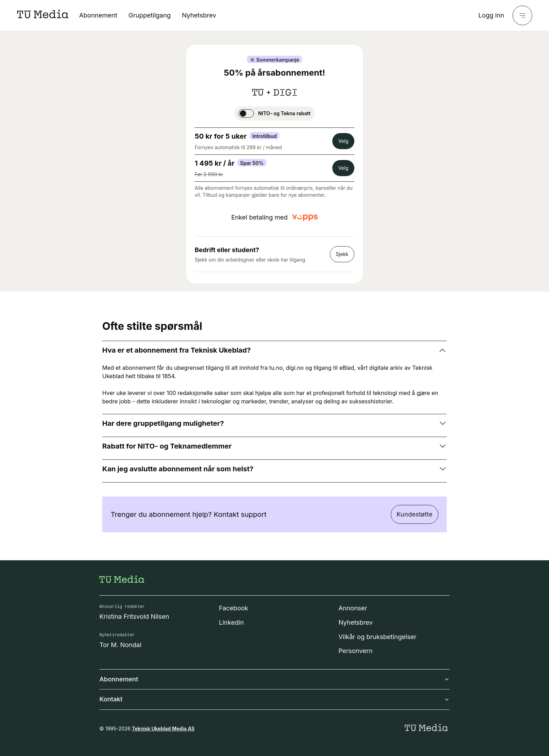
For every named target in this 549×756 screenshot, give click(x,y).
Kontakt (274, 699)
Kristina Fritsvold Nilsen (134, 616)
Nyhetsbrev (199, 15)
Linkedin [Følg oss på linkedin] (231, 622)
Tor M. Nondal (120, 645)
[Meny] (522, 15)
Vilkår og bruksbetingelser (378, 637)
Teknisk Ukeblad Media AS (163, 729)
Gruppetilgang (150, 15)
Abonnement (98, 15)
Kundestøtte (415, 514)
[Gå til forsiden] (122, 579)
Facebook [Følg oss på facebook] (234, 608)
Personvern (356, 651)
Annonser (353, 608)
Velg (343, 141)
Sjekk (342, 254)
